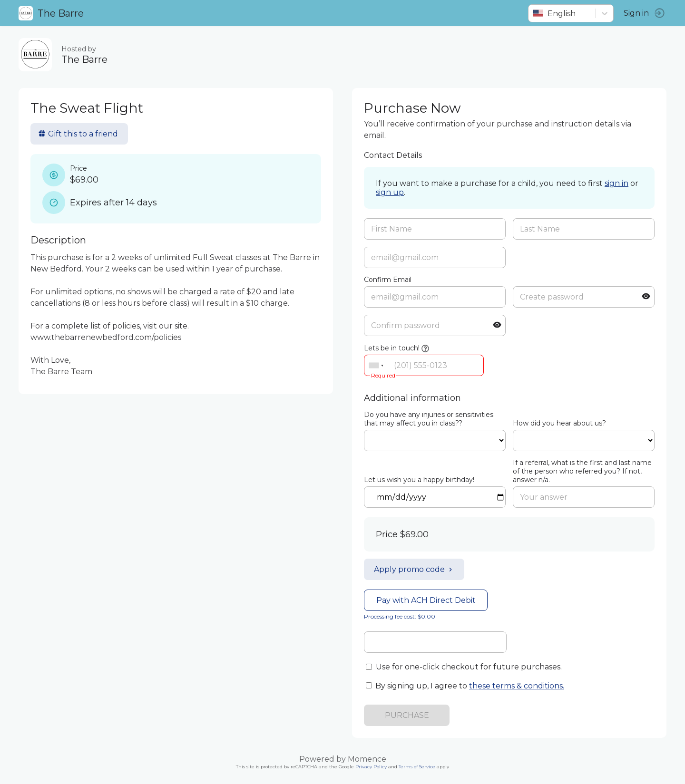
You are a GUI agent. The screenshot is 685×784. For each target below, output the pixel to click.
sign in (616, 183)
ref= (435, 440)
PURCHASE (407, 715)
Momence (367, 759)
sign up (390, 192)
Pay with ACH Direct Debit (426, 600)
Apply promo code (414, 569)
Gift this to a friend (78, 134)
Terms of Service (417, 767)
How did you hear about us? (559, 423)
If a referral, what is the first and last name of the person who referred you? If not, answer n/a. (582, 471)
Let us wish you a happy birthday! (419, 480)
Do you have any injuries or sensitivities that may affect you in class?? (429, 419)
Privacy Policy (371, 767)
